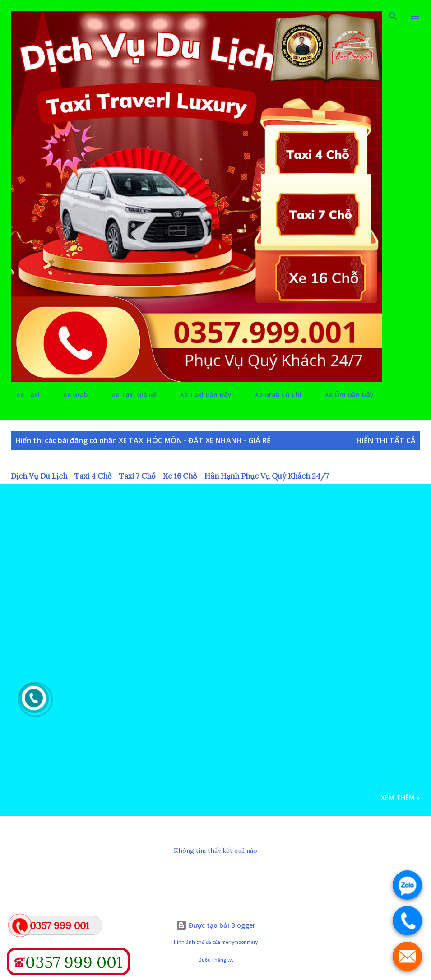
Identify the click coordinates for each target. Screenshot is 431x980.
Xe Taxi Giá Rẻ (129, 395)
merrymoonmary (240, 942)
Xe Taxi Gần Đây (200, 395)
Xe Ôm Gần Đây (344, 395)
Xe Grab (70, 395)
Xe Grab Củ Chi (273, 395)
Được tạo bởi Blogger (216, 925)
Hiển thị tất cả (386, 440)
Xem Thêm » (401, 797)
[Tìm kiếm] (393, 16)
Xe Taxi (23, 395)
